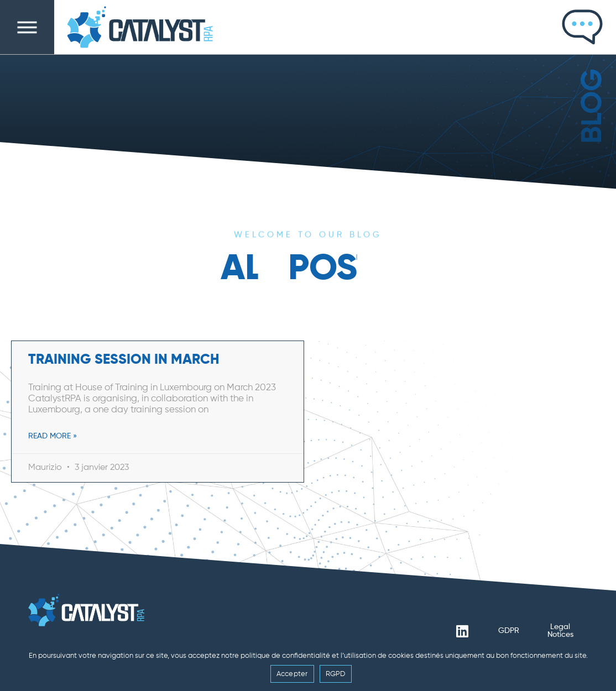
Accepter (292, 674)
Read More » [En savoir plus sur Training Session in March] (53, 436)
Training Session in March (124, 360)
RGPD (336, 674)
